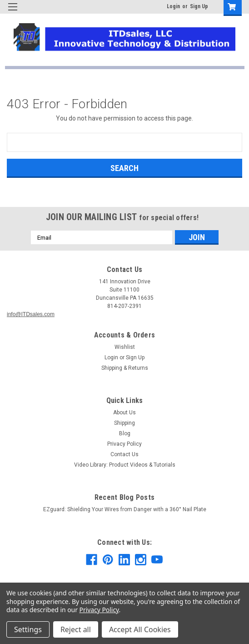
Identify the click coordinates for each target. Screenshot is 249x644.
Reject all (76, 629)
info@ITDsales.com (31, 314)
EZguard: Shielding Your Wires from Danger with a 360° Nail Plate (125, 509)
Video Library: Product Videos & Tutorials (125, 465)
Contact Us (124, 454)
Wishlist (125, 347)
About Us (124, 413)
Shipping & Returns (125, 368)
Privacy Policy (124, 444)
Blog (125, 433)
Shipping (124, 423)
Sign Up (199, 6)
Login (173, 6)
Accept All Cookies (140, 629)
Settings (28, 629)
